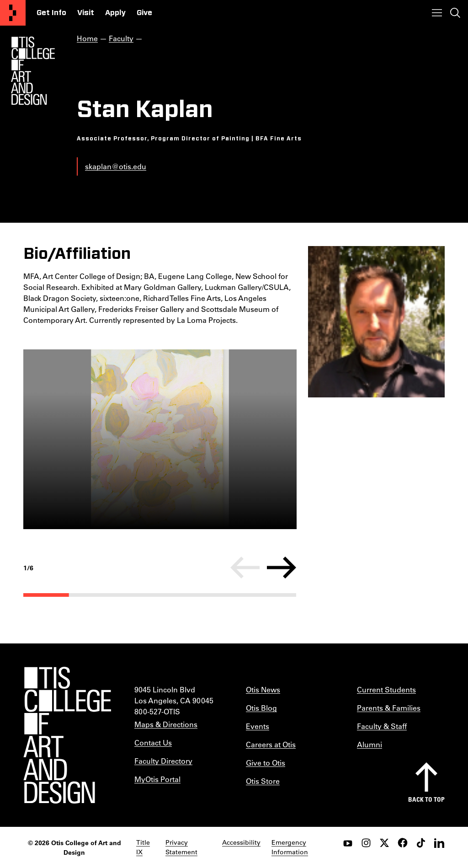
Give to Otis (266, 763)
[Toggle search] (455, 13)
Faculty (121, 38)
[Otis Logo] (33, 71)
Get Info (51, 13)
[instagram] (366, 843)
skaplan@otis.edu (116, 166)
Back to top (426, 799)
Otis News (263, 689)
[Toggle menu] (437, 13)
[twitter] (384, 843)
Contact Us (153, 742)
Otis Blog (261, 708)
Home (87, 38)
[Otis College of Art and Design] (13, 13)
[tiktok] (421, 843)
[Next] (282, 568)
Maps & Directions (166, 724)
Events (258, 726)
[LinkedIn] (439, 843)
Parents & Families (389, 708)
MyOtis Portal (157, 779)
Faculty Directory (163, 761)
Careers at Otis (271, 744)
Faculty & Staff (382, 726)
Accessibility (241, 842)
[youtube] (348, 843)
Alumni (370, 744)
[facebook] (403, 843)
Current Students (386, 689)
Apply (115, 13)
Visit (86, 13)
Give (144, 13)
